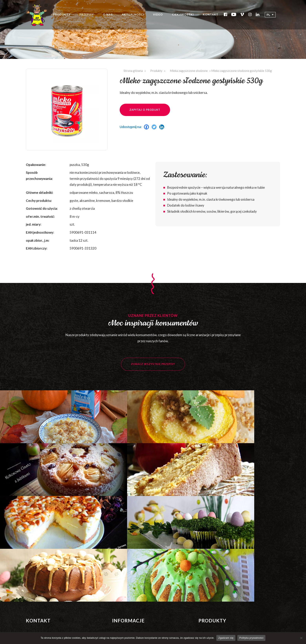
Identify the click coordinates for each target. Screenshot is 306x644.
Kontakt (212, 16)
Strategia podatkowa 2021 (130, 599)
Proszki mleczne (210, 578)
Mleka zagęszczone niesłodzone (220, 533)
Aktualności (134, 16)
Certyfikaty (120, 553)
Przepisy (88, 16)
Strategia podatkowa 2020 (130, 593)
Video (159, 16)
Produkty (63, 16)
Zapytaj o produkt (145, 110)
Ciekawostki (184, 16)
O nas (109, 16)
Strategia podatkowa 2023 (130, 613)
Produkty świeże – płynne (216, 591)
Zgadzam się (226, 638)
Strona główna (133, 71)
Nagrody (118, 559)
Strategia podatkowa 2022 (130, 606)
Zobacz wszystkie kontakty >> (45, 576)
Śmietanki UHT (209, 558)
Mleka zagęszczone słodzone (189, 71)
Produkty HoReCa (211, 597)
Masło (203, 584)
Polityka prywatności (127, 619)
